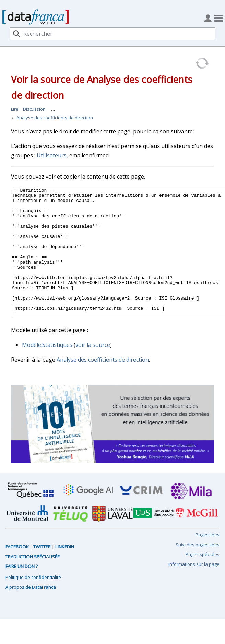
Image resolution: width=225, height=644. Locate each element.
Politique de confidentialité (33, 603)
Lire (15, 109)
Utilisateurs (52, 155)
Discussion (34, 109)
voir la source (93, 370)
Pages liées (208, 560)
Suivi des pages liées (198, 570)
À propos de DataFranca (31, 613)
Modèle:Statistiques (47, 370)
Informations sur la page (194, 590)
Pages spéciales (203, 580)
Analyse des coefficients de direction (55, 118)
